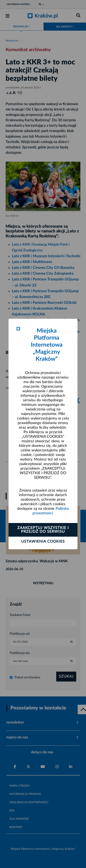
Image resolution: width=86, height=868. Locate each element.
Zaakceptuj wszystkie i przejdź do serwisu (43, 530)
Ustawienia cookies (43, 542)
